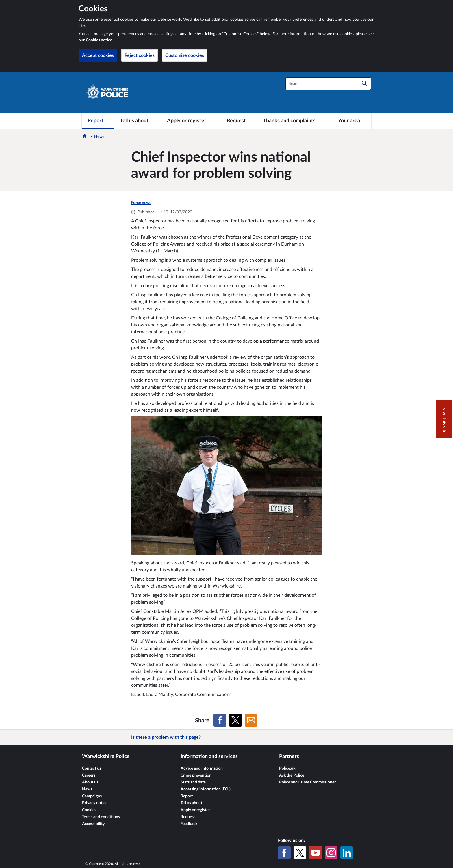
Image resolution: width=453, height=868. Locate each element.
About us (90, 782)
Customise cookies (185, 55)
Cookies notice (99, 40)
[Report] (98, 121)
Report (187, 796)
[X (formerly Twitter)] (300, 853)
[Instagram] (331, 853)
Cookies (89, 810)
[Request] (239, 121)
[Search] (365, 84)
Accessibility (93, 824)
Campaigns (92, 796)
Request (188, 817)
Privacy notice (95, 803)
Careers (89, 775)
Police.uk (287, 768)
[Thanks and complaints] (295, 121)
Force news (141, 203)
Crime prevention (196, 775)
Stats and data (193, 782)
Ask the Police (292, 775)
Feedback (189, 824)
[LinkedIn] (347, 853)
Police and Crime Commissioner (307, 782)
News (99, 137)
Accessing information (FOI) (206, 789)
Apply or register (195, 810)
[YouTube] (315, 853)
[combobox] (328, 84)
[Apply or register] (191, 121)
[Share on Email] (251, 720)
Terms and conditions (101, 817)
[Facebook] (284, 853)
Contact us (92, 768)
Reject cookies (140, 55)
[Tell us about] (138, 121)
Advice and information (202, 768)
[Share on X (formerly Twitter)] (235, 720)
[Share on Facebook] (220, 720)
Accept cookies (98, 55)
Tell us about (191, 803)
